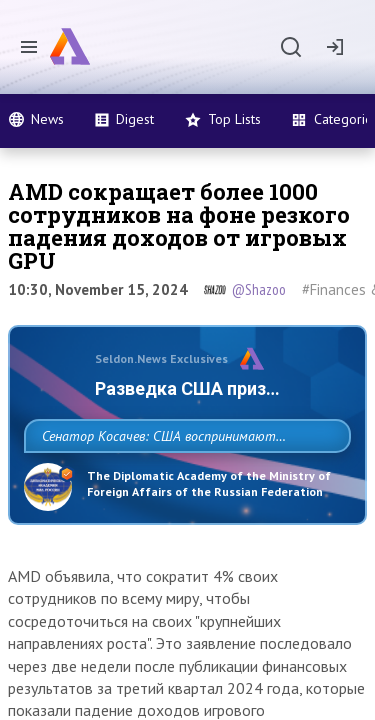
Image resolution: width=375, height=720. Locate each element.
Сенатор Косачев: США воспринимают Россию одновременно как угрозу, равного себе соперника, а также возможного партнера (182, 480)
